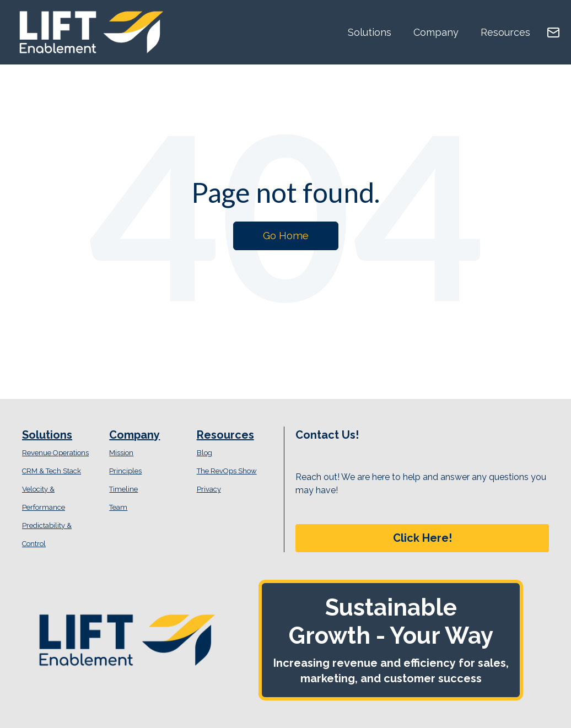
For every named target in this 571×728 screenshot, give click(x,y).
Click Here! (422, 538)
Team (118, 507)
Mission (121, 453)
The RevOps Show (227, 471)
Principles (125, 471)
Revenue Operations (55, 453)
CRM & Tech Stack (52, 471)
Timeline (123, 489)
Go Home (286, 236)
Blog (204, 453)
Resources (505, 32)
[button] (422, 538)
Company (436, 32)
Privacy (209, 489)
